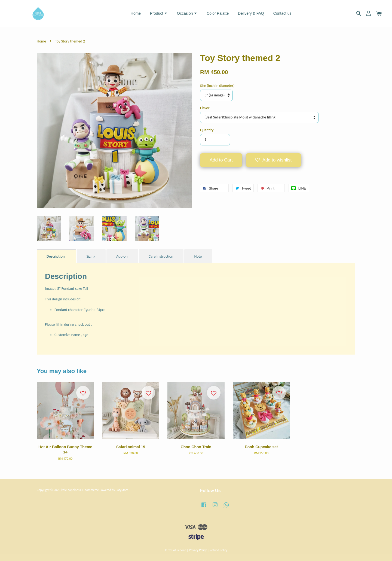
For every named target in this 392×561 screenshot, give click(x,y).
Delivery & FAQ (251, 13)
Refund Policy (218, 550)
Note (198, 256)
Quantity (207, 130)
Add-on (122, 256)
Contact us (282, 13)
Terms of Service (175, 550)
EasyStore (122, 490)
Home (136, 13)
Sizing (91, 256)
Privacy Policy (198, 550)
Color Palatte (218, 13)
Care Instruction (161, 256)
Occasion (187, 13)
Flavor (205, 108)
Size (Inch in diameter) (217, 86)
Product (159, 13)
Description (56, 256)
